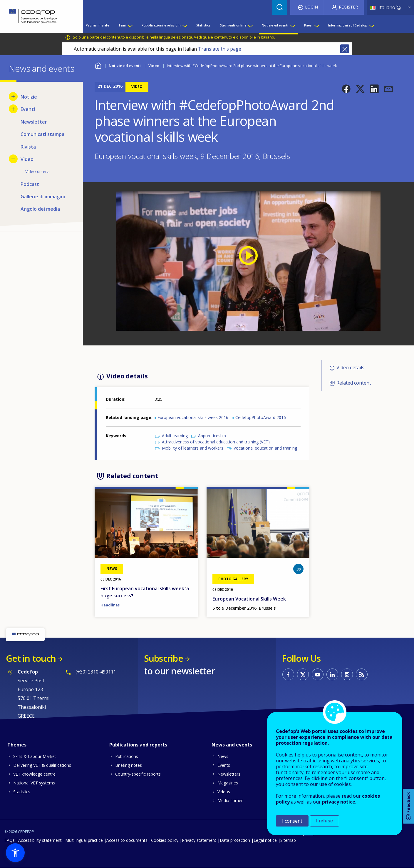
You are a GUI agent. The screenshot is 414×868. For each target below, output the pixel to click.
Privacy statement (199, 840)
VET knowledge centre (34, 774)
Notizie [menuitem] (29, 97)
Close (345, 49)
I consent (292, 821)
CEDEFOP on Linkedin (332, 674)
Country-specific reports (138, 774)
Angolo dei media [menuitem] (40, 209)
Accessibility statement (40, 840)
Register (348, 7)
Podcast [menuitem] (30, 184)
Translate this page (220, 49)
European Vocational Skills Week (249, 599)
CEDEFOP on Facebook (288, 674)
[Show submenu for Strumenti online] (250, 25)
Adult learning (175, 436)
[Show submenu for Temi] (130, 25)
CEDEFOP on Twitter (303, 674)
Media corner (230, 800)
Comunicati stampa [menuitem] (42, 134)
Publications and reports (138, 745)
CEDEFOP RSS (362, 674)
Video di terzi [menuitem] (37, 171)
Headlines (110, 605)
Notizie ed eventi (125, 66)
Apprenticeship (212, 436)
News (223, 756)
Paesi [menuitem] (308, 25)
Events (224, 765)
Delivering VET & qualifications (42, 765)
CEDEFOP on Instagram (347, 674)
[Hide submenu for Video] (13, 159)
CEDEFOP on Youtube (318, 674)
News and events (232, 745)
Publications (127, 756)
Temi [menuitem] (122, 25)
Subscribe (164, 658)
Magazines (228, 783)
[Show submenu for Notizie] (13, 97)
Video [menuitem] (27, 159)
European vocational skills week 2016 (193, 417)
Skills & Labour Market (35, 756)
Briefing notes (129, 765)
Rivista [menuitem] (28, 147)
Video (154, 66)
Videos (224, 792)
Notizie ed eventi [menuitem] (275, 25)
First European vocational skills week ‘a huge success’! (145, 592)
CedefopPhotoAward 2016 (261, 417)
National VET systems (34, 783)
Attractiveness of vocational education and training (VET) (216, 442)
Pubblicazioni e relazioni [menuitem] (161, 25)
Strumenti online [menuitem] (233, 25)
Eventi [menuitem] (28, 109)
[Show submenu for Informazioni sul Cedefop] (371, 25)
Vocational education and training (265, 448)
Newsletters (229, 774)
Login (311, 7)
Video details (350, 368)
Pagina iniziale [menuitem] (97, 25)
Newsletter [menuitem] (34, 122)
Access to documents (127, 840)
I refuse (325, 821)
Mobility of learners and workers (193, 448)
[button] (346, 89)
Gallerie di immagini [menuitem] (43, 197)
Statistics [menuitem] (203, 25)
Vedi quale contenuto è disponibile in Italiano (234, 37)
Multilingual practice (84, 840)
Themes (17, 745)
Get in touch (31, 658)
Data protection (235, 840)
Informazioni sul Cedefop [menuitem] (348, 25)
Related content (354, 383)
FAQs (10, 840)
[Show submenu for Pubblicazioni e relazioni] (185, 25)
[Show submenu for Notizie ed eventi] (292, 25)
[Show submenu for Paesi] (316, 25)
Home (98, 65)
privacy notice (339, 802)
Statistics (22, 792)
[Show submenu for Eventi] (13, 109)
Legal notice (265, 840)
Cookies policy (165, 840)
